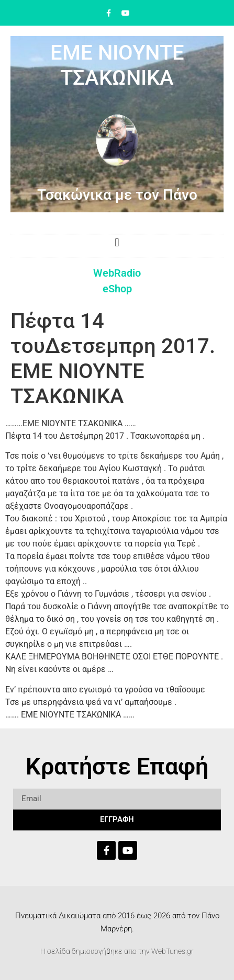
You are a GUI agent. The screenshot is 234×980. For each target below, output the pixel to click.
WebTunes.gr (172, 951)
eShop (117, 289)
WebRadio (117, 273)
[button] (117, 243)
